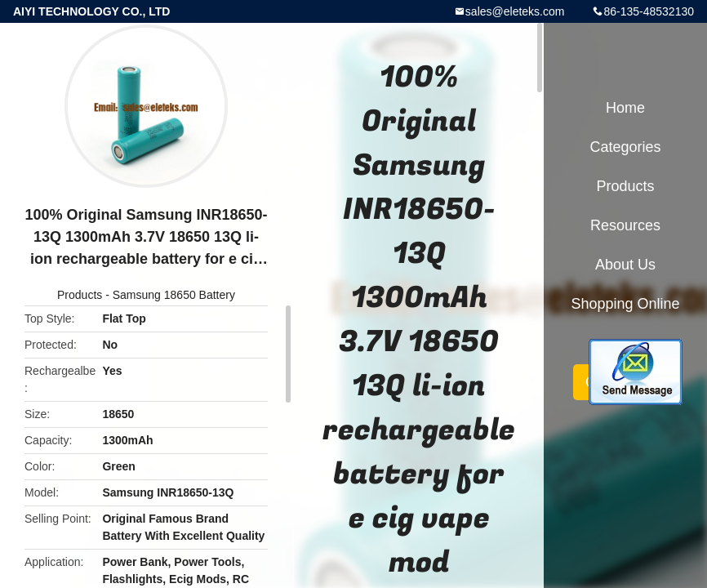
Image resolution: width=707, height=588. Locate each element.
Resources (625, 225)
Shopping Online (625, 304)
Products (80, 295)
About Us (625, 265)
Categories (625, 147)
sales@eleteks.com (515, 11)
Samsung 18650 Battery (174, 295)
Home (625, 108)
